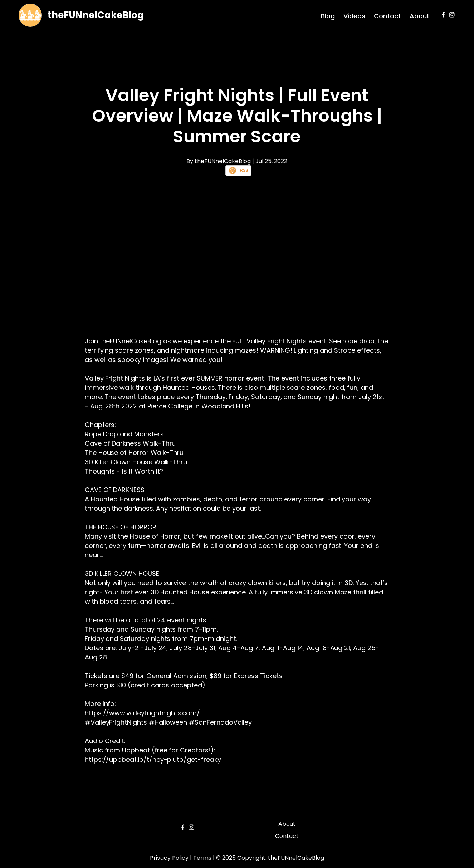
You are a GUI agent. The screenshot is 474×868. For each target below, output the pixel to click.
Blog (328, 16)
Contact (387, 16)
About (420, 16)
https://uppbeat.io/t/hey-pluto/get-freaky (153, 759)
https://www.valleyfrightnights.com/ (142, 713)
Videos (354, 16)
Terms (202, 858)
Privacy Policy (169, 858)
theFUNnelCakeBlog (96, 15)
